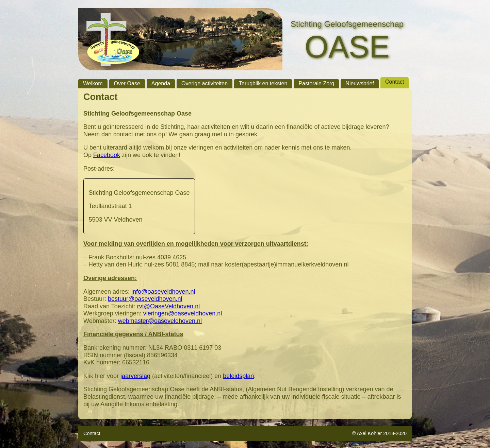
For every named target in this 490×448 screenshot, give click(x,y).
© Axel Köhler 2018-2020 (379, 433)
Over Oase (127, 83)
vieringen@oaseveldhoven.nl (183, 313)
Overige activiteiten (205, 83)
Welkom (93, 83)
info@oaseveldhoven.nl (163, 292)
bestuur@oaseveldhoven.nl (145, 299)
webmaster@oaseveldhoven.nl (160, 321)
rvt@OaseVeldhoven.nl (168, 306)
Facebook (107, 155)
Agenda (161, 83)
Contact (395, 82)
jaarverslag (135, 376)
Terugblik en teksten (263, 83)
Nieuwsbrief (360, 83)
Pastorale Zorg (316, 83)
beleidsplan (238, 376)
